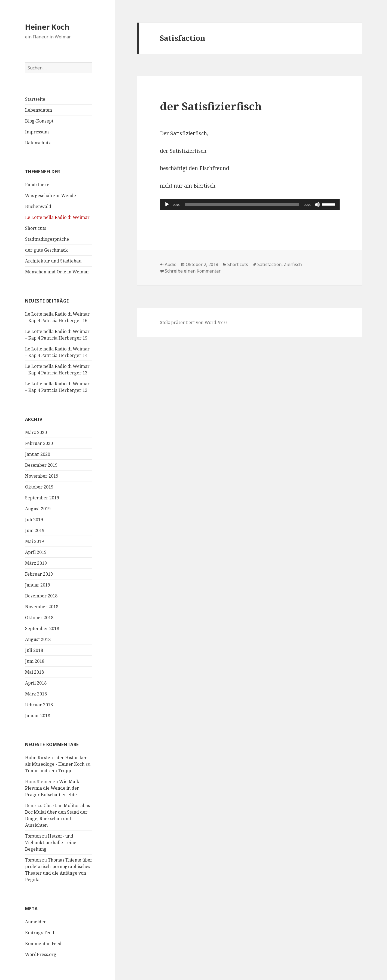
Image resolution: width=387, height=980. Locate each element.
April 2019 (36, 552)
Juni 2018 (35, 661)
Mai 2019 (34, 541)
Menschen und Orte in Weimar (57, 272)
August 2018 (38, 639)
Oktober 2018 (39, 618)
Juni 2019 (35, 530)
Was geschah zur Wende (51, 196)
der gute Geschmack (46, 250)
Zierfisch (293, 264)
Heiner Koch (47, 27)
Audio (171, 264)
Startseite (35, 99)
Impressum (37, 132)
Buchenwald (38, 206)
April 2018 (36, 683)
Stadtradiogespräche (47, 239)
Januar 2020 (38, 454)
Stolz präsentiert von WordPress (194, 322)
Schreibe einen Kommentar (193, 271)
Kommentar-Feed (43, 944)
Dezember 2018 (41, 596)
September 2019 (42, 498)
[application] (250, 204)
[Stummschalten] (317, 204)
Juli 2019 (34, 520)
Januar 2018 (38, 716)
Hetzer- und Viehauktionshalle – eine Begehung (51, 842)
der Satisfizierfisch (211, 106)
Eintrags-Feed (40, 933)
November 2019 (42, 476)
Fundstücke (37, 185)
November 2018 (42, 607)
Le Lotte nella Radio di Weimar (57, 217)
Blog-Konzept (39, 121)
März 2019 (36, 563)
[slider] (242, 204)
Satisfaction (269, 264)
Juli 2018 (34, 650)
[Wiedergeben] (167, 204)
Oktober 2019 (39, 487)
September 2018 (42, 628)
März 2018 (36, 694)
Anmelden (36, 922)
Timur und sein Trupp (48, 771)
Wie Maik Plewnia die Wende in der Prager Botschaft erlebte (52, 788)
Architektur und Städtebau (53, 261)
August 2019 (38, 509)
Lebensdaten (39, 110)
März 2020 (36, 432)
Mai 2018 (34, 672)
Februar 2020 (39, 443)
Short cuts (36, 228)
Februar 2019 (39, 574)
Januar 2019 (38, 585)
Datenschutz (38, 143)
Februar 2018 (39, 705)
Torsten (33, 836)
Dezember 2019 (41, 465)
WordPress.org (41, 954)
